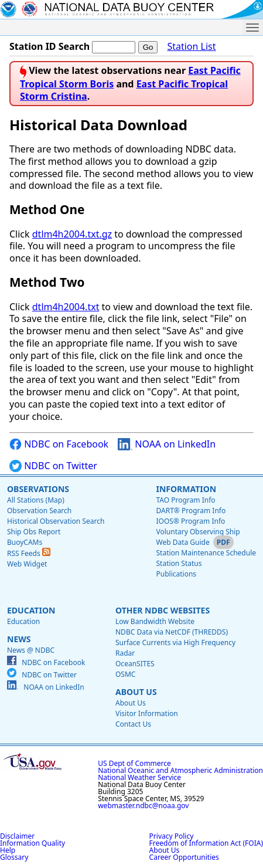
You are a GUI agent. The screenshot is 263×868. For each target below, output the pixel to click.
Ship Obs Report (34, 532)
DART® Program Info (191, 511)
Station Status (179, 563)
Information (186, 489)
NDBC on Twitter (53, 466)
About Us (136, 692)
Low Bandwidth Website (155, 621)
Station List (191, 47)
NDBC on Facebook (59, 444)
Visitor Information (147, 713)
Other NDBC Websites (163, 610)
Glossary (14, 857)
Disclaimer (17, 836)
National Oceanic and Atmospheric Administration (180, 770)
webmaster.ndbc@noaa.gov (143, 806)
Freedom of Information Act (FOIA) (206, 843)
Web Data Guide (182, 542)
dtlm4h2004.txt (66, 307)
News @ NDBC (31, 650)
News (19, 639)
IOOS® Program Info (190, 521)
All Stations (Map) (36, 500)
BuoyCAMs (25, 542)
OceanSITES (135, 664)
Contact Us (133, 724)
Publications (176, 574)
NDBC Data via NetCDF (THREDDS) (172, 632)
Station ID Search (49, 46)
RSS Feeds (29, 553)
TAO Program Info (185, 500)
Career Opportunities (184, 857)
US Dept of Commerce (134, 763)
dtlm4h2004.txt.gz (72, 234)
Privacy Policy (172, 836)
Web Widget (27, 564)
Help (8, 850)
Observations (38, 489)
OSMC (125, 674)
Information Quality (33, 843)
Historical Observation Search (56, 521)
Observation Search (39, 511)
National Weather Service (139, 777)
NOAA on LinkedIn (167, 444)
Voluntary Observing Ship (198, 532)
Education (31, 610)
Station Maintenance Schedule (206, 553)
